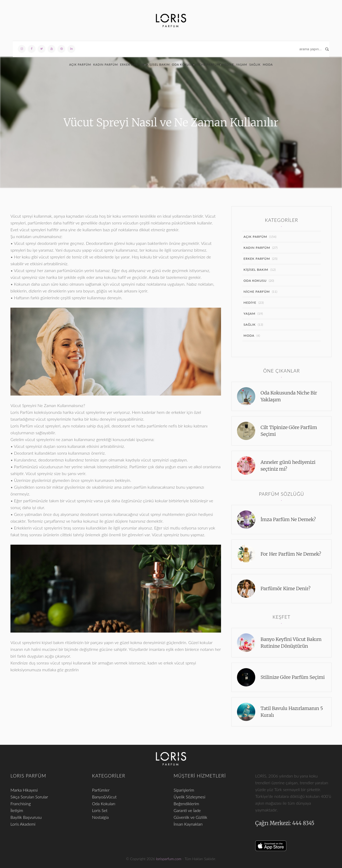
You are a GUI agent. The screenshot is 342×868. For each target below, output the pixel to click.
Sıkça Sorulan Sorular (29, 797)
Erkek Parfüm (132, 64)
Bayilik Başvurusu (26, 817)
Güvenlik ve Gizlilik (191, 817)
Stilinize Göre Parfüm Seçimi (293, 677)
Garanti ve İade (187, 810)
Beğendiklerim (187, 804)
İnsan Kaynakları (188, 824)
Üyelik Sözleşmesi (190, 797)
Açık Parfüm (80, 64)
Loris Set (100, 810)
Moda (268, 64)
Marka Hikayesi (24, 790)
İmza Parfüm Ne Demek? (288, 519)
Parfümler (101, 790)
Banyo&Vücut (104, 797)
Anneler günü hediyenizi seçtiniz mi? (288, 466)
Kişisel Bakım (158, 64)
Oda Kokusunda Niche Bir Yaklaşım (289, 396)
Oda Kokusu (183, 64)
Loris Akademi (23, 824)
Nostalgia (100, 817)
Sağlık (255, 64)
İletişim (17, 810)
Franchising (21, 804)
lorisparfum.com (169, 859)
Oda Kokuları (104, 804)
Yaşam (242, 64)
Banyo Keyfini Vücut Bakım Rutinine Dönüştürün (291, 643)
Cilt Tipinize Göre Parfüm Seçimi (289, 431)
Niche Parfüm (208, 64)
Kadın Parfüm (106, 64)
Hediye (228, 64)
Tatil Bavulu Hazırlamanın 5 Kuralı (292, 712)
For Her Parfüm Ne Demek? (291, 554)
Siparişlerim (184, 790)
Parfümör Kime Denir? (285, 588)
